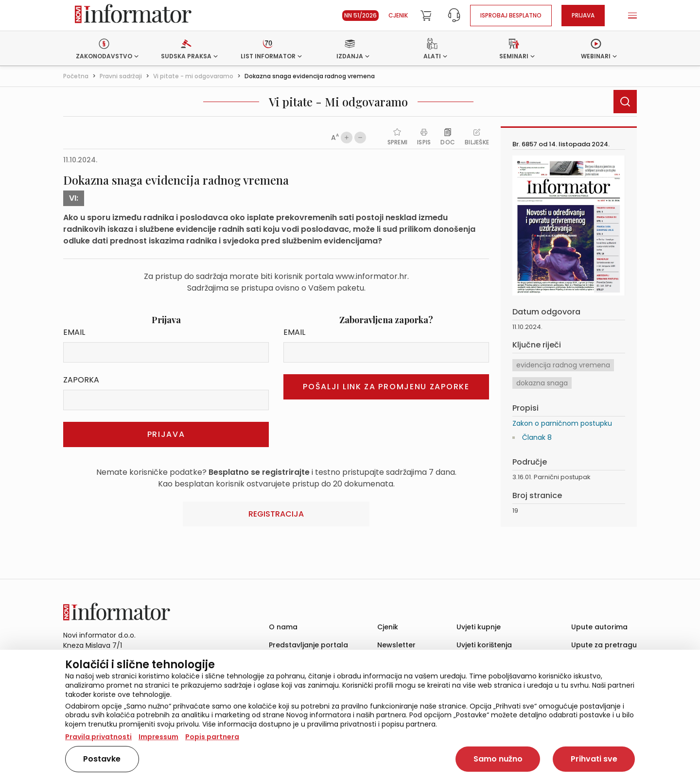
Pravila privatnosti (98, 737)
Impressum (158, 737)
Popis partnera (212, 737)
